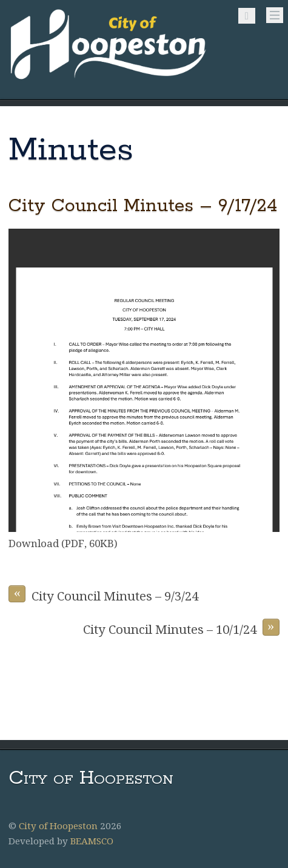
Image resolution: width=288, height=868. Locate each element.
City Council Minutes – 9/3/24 (103, 594)
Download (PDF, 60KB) (63, 543)
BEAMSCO (92, 841)
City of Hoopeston (58, 826)
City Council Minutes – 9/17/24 (143, 206)
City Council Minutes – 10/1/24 (181, 628)
